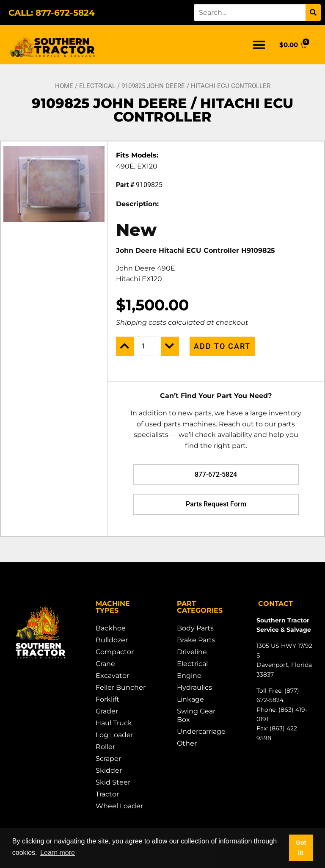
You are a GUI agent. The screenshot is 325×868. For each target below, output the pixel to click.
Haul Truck (114, 723)
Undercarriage (201, 731)
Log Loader (114, 735)
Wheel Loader (119, 806)
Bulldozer (112, 640)
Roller (105, 747)
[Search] (313, 12)
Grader (107, 711)
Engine (189, 676)
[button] (259, 45)
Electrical (97, 86)
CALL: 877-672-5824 (52, 13)
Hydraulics (194, 687)
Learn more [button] (58, 853)
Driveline (192, 652)
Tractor (107, 794)
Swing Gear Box (196, 715)
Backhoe (111, 628)
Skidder (109, 770)
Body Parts (195, 628)
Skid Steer (113, 782)
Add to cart (222, 346)
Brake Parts (196, 640)
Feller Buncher (121, 687)
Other (187, 743)
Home (64, 86)
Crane (105, 664)
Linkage (190, 699)
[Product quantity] (146, 346)
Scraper (108, 759)
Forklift (107, 699)
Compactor (115, 652)
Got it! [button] (301, 848)
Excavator (112, 676)
